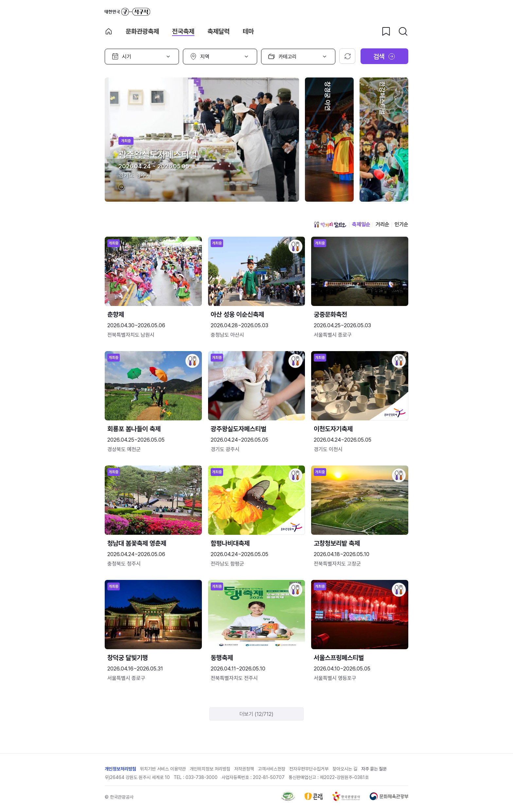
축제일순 (361, 224)
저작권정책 (244, 769)
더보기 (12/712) (256, 714)
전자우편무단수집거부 (309, 769)
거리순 (382, 224)
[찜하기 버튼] (386, 31)
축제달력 (219, 31)
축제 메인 (109, 31)
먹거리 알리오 (330, 225)
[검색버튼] (403, 31)
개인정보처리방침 (120, 769)
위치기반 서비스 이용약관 (163, 769)
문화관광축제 (142, 31)
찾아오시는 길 (345, 769)
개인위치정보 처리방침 (210, 769)
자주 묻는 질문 (374, 769)
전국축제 (183, 31)
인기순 (401, 224)
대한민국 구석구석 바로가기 (127, 12)
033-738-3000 (202, 777)
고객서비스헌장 (272, 769)
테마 (248, 31)
